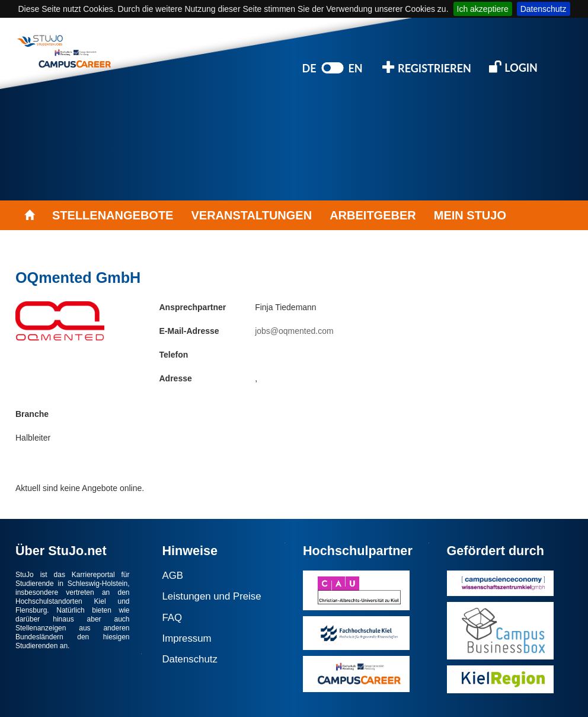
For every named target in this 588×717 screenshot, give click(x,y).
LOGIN (513, 67)
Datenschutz (544, 9)
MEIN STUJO (470, 215)
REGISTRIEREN (427, 67)
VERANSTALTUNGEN (251, 215)
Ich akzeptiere (483, 9)
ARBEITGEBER (373, 215)
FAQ (172, 618)
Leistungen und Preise (212, 596)
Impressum (187, 638)
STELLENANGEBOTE (113, 215)
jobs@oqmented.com (294, 331)
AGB (173, 576)
